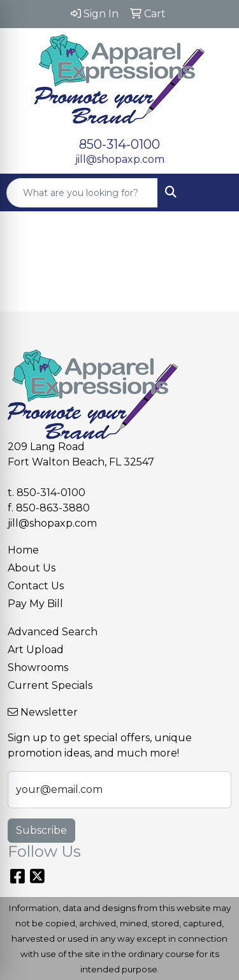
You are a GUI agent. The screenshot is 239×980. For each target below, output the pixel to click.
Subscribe (41, 830)
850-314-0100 (119, 144)
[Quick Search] (82, 193)
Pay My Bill (35, 604)
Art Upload (36, 650)
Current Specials (50, 685)
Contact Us (36, 586)
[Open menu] (214, 193)
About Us (32, 568)
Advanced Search (53, 632)
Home (23, 550)
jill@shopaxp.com (120, 159)
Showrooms (38, 667)
